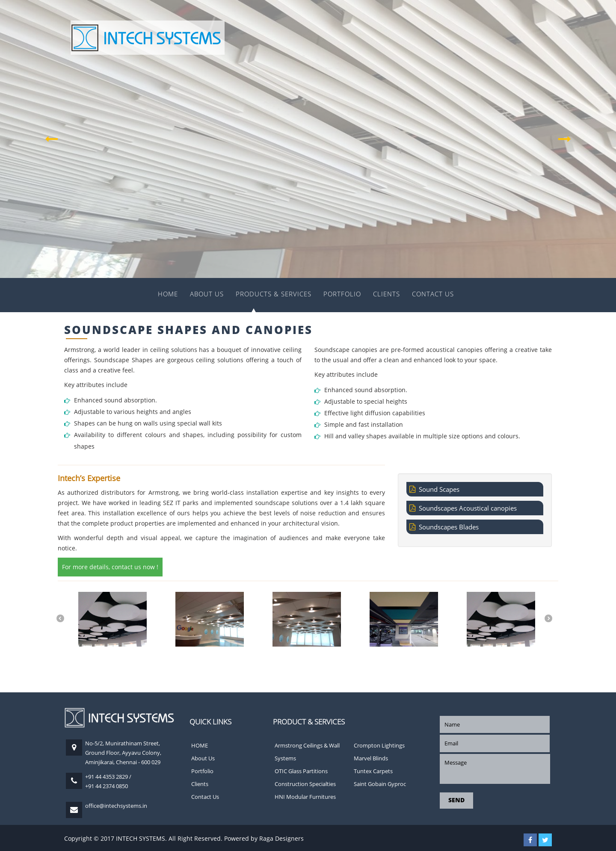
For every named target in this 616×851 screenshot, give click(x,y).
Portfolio (342, 294)
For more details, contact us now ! (110, 567)
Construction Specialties (305, 784)
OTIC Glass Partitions (301, 771)
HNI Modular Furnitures (305, 797)
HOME (168, 294)
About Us (207, 294)
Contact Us (433, 294)
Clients (386, 294)
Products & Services (274, 294)
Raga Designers (281, 838)
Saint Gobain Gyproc (380, 784)
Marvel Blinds (371, 758)
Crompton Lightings (379, 745)
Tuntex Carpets (373, 771)
